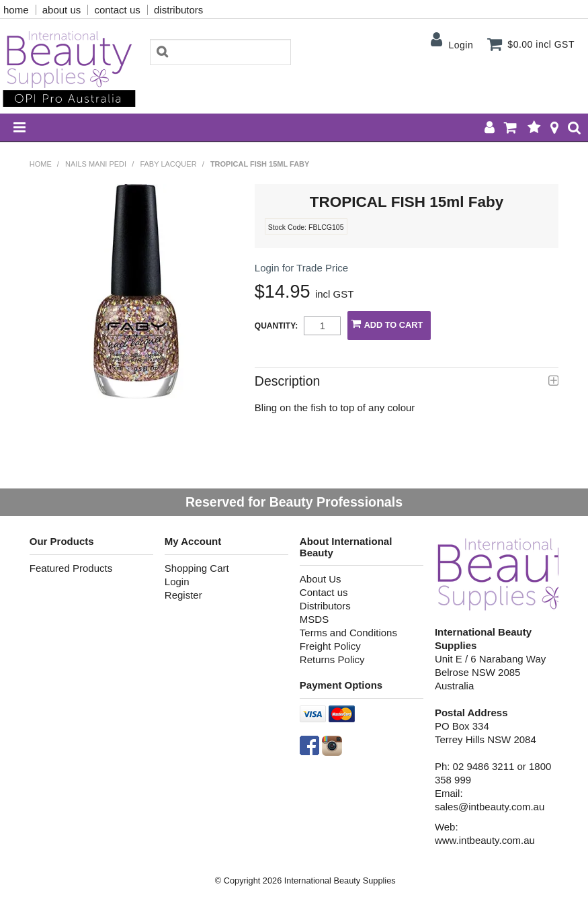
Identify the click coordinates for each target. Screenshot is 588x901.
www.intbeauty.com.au (485, 840)
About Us (321, 579)
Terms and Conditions (348, 633)
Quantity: (276, 326)
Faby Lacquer (168, 164)
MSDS (314, 619)
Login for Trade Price (301, 268)
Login (461, 45)
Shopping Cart (197, 568)
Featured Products (71, 568)
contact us (117, 10)
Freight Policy (330, 646)
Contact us (324, 592)
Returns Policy (332, 659)
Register (183, 595)
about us (62, 10)
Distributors (325, 606)
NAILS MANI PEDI (96, 164)
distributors (178, 10)
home (16, 10)
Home (41, 164)
